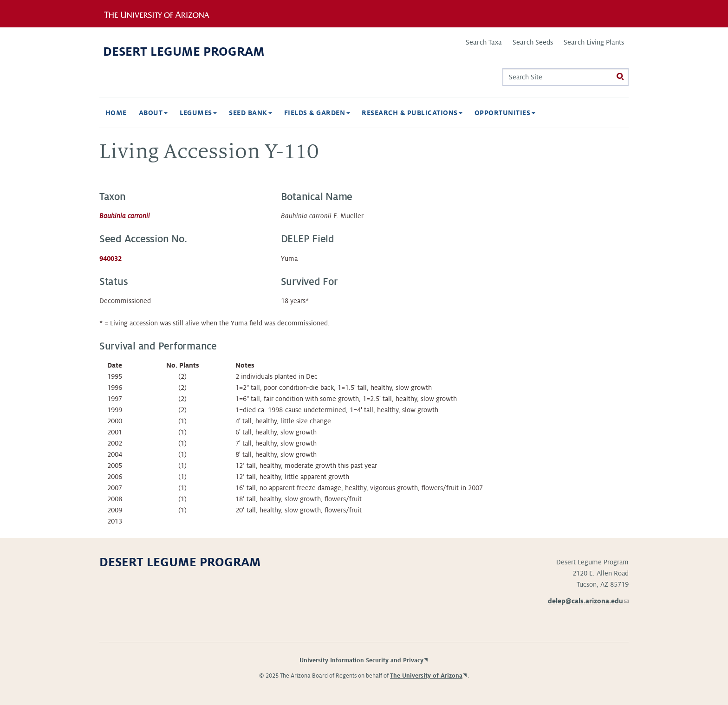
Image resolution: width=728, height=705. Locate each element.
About (153, 113)
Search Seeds (533, 42)
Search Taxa (484, 42)
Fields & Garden (317, 113)
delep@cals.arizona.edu (588, 601)
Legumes (198, 113)
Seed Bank (250, 113)
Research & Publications (412, 113)
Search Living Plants (594, 42)
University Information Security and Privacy (361, 660)
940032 (110, 259)
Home (116, 113)
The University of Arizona (426, 676)
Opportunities (505, 113)
